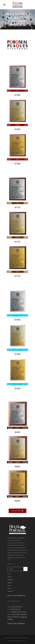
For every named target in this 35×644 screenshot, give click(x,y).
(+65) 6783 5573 (17, 607)
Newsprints (10, 591)
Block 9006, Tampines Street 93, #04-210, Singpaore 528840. (17, 617)
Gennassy (24, 641)
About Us (10, 577)
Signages (10, 583)
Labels (9, 585)
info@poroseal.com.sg (18, 612)
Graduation (10, 580)
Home (9, 574)
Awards (9, 588)
